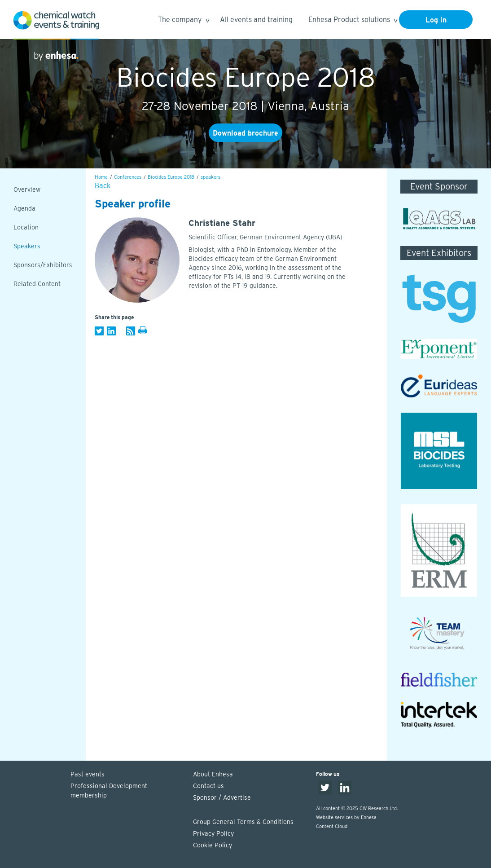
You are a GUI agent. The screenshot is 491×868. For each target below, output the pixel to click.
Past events (88, 774)
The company (183, 21)
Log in (436, 20)
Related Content (37, 284)
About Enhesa (213, 774)
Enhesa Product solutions (353, 21)
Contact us (208, 786)
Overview (27, 189)
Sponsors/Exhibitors (43, 265)
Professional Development (127, 791)
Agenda (24, 208)
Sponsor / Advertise (222, 798)
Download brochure (245, 133)
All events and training (256, 20)
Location (26, 227)
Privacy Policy (213, 833)
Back (103, 186)
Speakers (27, 246)
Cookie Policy (213, 845)
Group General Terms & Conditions (243, 822)
